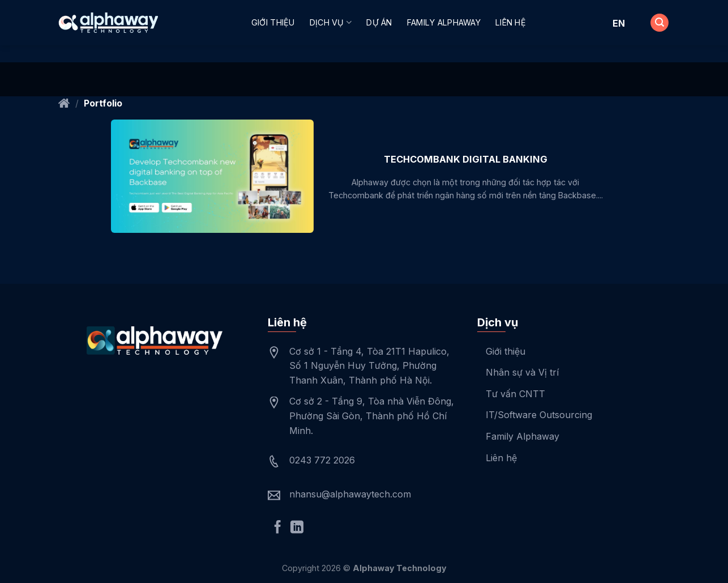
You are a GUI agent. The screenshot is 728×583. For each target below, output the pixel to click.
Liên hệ (511, 22)
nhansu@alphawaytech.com (350, 494)
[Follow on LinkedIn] (297, 528)
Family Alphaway (444, 22)
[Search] (660, 23)
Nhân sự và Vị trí (522, 372)
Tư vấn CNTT (515, 394)
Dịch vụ (331, 22)
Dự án (379, 22)
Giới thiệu (273, 22)
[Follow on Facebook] (278, 528)
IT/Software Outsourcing (539, 415)
